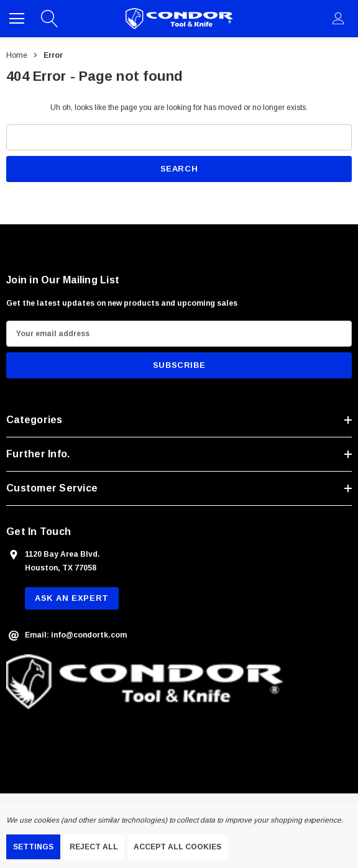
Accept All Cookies (177, 847)
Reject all (94, 847)
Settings (33, 847)
